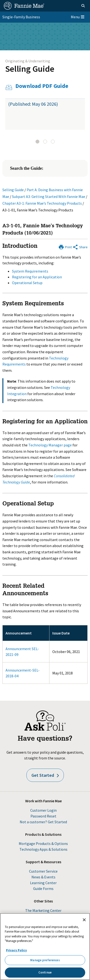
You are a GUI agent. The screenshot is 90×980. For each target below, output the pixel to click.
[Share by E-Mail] (80, 247)
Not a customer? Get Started (43, 822)
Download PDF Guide (42, 86)
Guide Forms (43, 889)
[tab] (37, 142)
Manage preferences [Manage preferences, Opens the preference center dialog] (45, 960)
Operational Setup (27, 283)
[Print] (65, 247)
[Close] (84, 920)
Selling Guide (30, 69)
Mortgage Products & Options (43, 843)
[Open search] (83, 6)
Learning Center (43, 883)
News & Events (43, 877)
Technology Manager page (50, 445)
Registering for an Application (37, 277)
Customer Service (43, 871)
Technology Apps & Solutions (43, 849)
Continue (45, 972)
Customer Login (43, 810)
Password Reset (43, 816)
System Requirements (30, 271)
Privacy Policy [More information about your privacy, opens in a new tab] (16, 950)
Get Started (45, 775)
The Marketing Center (43, 910)
